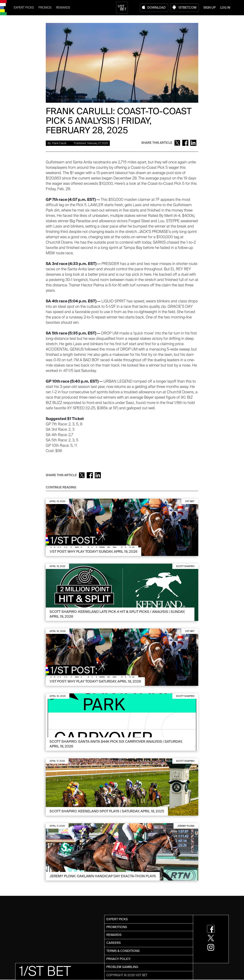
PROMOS (45, 8)
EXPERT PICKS (24, 8)
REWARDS (63, 8)
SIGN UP (209, 8)
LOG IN (225, 8)
